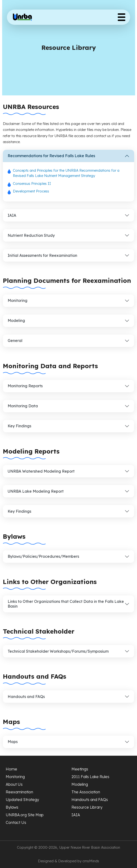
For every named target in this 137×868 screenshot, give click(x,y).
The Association (86, 792)
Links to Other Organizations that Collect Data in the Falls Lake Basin (66, 604)
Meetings (80, 769)
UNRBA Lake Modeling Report (36, 491)
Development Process (31, 191)
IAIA (12, 215)
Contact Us (16, 822)
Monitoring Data (23, 406)
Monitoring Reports (25, 386)
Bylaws (12, 807)
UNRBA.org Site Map (25, 815)
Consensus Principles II (32, 183)
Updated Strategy (22, 800)
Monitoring (18, 300)
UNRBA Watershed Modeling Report (41, 471)
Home (11, 769)
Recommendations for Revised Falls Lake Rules (51, 156)
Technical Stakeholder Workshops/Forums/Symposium (58, 651)
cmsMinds (91, 861)
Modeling (16, 320)
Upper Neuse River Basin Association (90, 847)
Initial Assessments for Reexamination (42, 255)
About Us (14, 784)
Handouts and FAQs (26, 697)
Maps (13, 742)
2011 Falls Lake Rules (90, 777)
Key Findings (19, 426)
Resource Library (87, 807)
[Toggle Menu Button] (122, 17)
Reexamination (19, 792)
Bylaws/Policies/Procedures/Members (43, 556)
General (15, 341)
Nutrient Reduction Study (31, 235)
